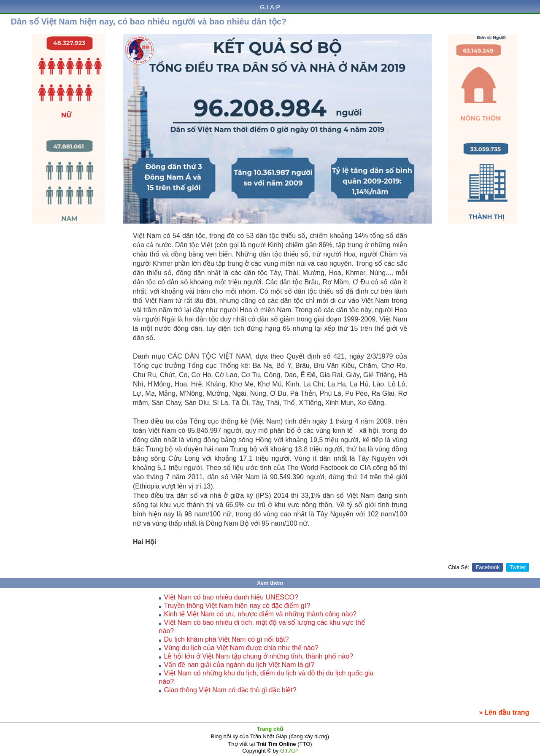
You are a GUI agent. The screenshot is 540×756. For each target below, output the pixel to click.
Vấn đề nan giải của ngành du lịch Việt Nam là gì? (239, 665)
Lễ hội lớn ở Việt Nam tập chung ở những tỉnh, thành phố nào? (259, 656)
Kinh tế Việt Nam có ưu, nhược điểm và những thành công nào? (261, 614)
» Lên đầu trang (504, 712)
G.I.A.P (270, 7)
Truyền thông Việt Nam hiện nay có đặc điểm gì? (237, 606)
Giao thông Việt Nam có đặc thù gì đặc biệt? (230, 690)
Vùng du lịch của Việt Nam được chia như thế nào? (241, 648)
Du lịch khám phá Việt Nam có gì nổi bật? (227, 639)
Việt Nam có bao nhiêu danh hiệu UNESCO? (231, 597)
